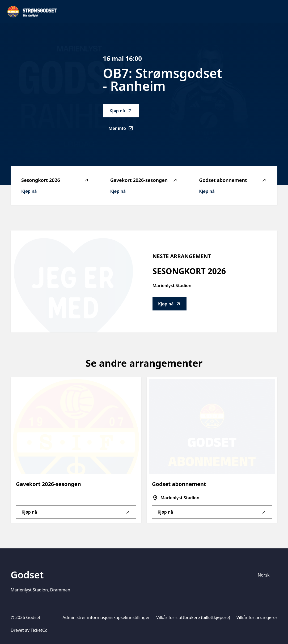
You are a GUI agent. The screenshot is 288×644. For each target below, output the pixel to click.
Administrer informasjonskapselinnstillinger (106, 617)
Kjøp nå (121, 111)
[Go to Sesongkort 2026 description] (73, 282)
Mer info (124, 130)
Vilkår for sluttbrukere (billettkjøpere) (193, 617)
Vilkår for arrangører (257, 617)
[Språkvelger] (266, 575)
